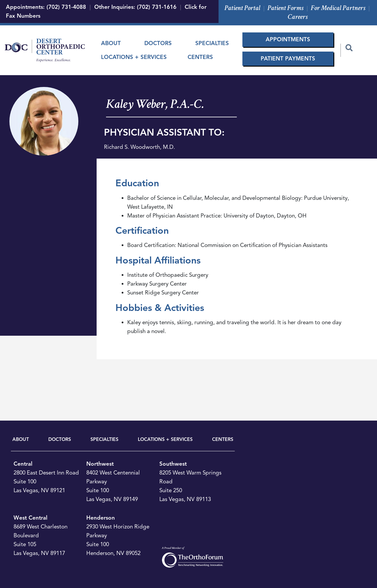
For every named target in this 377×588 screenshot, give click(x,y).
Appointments (288, 39)
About (111, 43)
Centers (200, 57)
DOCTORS (60, 439)
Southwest (173, 464)
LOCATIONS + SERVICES (165, 439)
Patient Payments (288, 59)
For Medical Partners (338, 8)
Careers (298, 17)
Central (23, 464)
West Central (30, 518)
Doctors (158, 43)
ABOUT (21, 439)
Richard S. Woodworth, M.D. (139, 147)
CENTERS (223, 439)
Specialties (212, 43)
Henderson (101, 518)
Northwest (100, 464)
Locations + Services (134, 57)
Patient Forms (286, 8)
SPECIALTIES (104, 439)
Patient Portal (242, 8)
